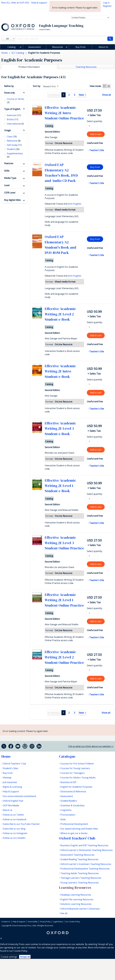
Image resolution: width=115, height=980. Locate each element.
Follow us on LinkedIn (14, 838)
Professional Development (74, 824)
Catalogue (67, 756)
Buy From (80, 47)
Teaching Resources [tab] (86, 67)
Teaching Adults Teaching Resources (80, 873)
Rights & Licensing (12, 787)
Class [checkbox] (12, 137)
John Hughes (75, 204)
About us (8, 810)
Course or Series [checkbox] (16, 101)
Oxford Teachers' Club (14, 764)
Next (81, 95)
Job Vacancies (10, 782)
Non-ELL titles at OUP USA (15, 3)
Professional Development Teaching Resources (85, 869)
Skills (7, 171)
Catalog (12, 47)
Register (107, 6)
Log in (106, 3)
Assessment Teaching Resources (77, 855)
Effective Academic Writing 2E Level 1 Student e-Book (60, 486)
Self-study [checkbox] (14, 145)
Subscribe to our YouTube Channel (21, 824)
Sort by (37, 86)
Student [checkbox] (13, 149)
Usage (7, 130)
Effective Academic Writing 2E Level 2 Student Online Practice (64, 657)
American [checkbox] (14, 115)
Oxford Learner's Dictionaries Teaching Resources (87, 850)
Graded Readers (69, 801)
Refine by (9, 86)
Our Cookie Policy (73, 922)
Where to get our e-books (74, 833)
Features (9, 163)
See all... (64, 913)
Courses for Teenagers (73, 773)
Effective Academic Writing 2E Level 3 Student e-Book (60, 428)
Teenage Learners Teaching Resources (81, 878)
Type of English (12, 109)
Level (7, 185)
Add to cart (96, 134)
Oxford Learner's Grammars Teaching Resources (86, 864)
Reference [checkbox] (14, 141)
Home (6, 756)
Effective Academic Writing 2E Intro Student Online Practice (64, 113)
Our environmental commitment (20, 796)
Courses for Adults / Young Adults (78, 778)
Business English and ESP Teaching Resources (84, 845)
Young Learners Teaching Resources (80, 883)
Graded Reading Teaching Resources (79, 859)
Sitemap (7, 778)
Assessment (35, 47)
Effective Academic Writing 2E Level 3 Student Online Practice (64, 543)
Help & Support (11, 791)
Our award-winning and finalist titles (79, 829)
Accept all (25, 957)
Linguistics (66, 810)
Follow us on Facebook (15, 819)
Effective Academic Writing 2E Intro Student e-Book (60, 371)
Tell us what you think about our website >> (91, 746)
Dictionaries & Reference (73, 791)
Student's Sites (11, 768)
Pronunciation (68, 815)
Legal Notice (58, 922)
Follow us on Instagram (15, 833)
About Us (103, 47)
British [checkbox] (13, 119)
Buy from (95, 167)
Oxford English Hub (13, 801)
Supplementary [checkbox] (15, 155)
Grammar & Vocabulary (72, 805)
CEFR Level (10, 193)
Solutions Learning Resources (76, 904)
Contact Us (6, 922)
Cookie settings (9, 957)
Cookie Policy (20, 951)
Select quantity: (95, 121)
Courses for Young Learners (75, 768)
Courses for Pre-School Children (77, 764)
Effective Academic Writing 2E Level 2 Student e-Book (60, 314)
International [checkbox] (15, 124)
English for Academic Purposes (76, 787)
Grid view (109, 86)
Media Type (10, 178)
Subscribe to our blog (14, 829)
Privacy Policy (45, 922)
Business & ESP (68, 782)
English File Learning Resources (77, 899)
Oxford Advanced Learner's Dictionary (80, 909)
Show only (9, 93)
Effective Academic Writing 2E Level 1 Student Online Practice (64, 600)
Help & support (39, 3)
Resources (58, 47)
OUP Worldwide (11, 805)
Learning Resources (75, 888)
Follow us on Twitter (13, 815)
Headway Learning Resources (76, 895)
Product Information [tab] (29, 67)
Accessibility (33, 922)
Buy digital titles (12, 200)
